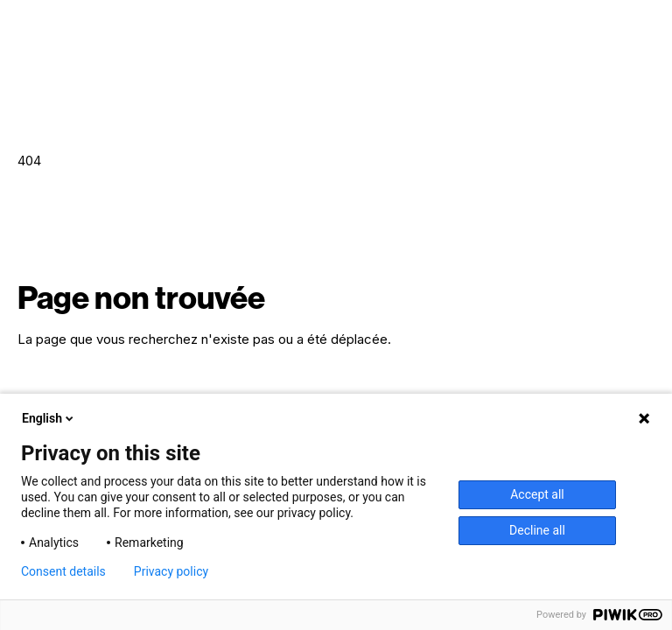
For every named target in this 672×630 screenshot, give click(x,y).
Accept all (537, 494)
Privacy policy (171, 571)
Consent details (63, 571)
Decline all (537, 530)
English (49, 418)
